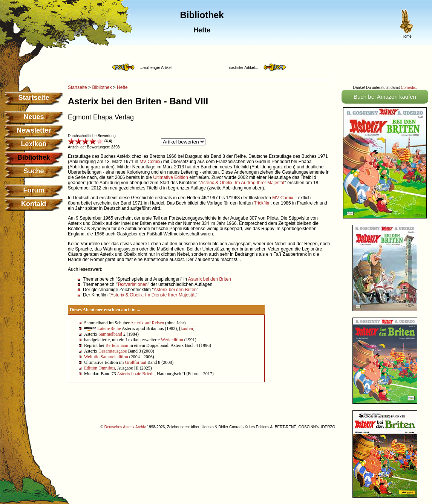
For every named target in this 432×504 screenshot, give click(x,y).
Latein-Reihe (109, 328)
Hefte (122, 87)
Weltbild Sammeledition (106, 357)
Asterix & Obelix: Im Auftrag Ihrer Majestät (242, 183)
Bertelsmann (117, 345)
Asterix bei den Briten (210, 279)
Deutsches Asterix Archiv (125, 427)
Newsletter (34, 130)
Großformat (136, 362)
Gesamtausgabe (113, 351)
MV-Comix (283, 198)
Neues (34, 117)
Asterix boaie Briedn (136, 374)
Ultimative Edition (171, 177)
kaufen (187, 328)
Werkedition (172, 340)
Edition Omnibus (100, 368)
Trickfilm (262, 203)
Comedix (408, 88)
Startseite (34, 98)
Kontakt (34, 204)
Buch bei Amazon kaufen (385, 97)
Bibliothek (102, 87)
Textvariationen (133, 284)
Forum (34, 190)
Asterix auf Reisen (147, 323)
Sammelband (110, 334)
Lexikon (34, 144)
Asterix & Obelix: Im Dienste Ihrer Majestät (153, 295)
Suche (34, 171)
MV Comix (150, 162)
